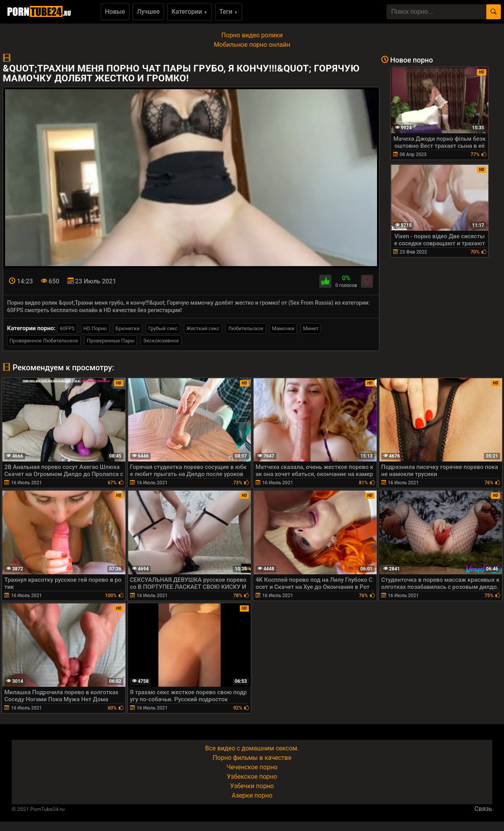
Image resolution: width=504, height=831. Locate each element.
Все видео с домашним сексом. (252, 748)
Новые (115, 12)
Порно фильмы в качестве (252, 758)
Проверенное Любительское (44, 341)
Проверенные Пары (111, 341)
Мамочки (283, 328)
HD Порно (95, 328)
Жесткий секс (203, 328)
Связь (483, 809)
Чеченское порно (252, 767)
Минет (311, 328)
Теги (229, 12)
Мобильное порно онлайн (252, 45)
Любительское (246, 328)
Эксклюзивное (161, 341)
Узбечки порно (252, 786)
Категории (189, 12)
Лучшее (148, 12)
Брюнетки (128, 328)
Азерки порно (252, 795)
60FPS (67, 328)
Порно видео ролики (252, 35)
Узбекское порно (252, 777)
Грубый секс (163, 328)
